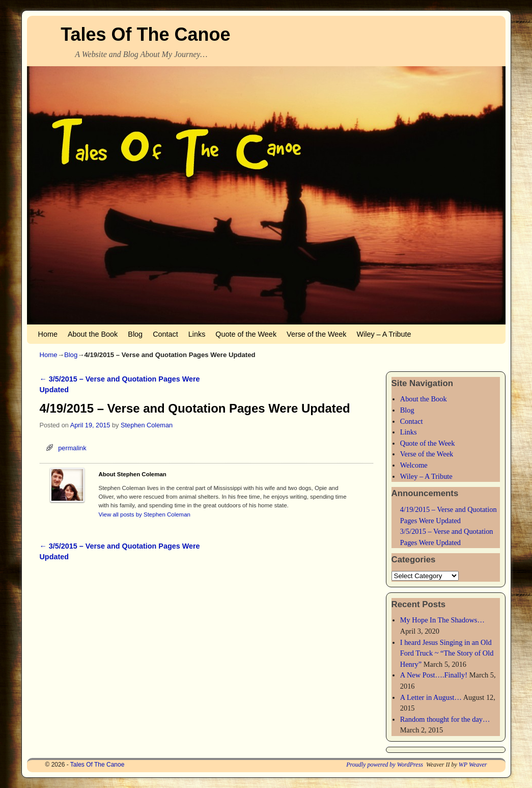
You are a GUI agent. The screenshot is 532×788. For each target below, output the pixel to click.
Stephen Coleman (147, 425)
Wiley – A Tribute (384, 334)
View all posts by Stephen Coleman (145, 514)
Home (48, 334)
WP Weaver (473, 765)
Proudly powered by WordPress (385, 765)
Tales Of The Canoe (145, 34)
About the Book (93, 334)
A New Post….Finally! (434, 675)
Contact (165, 334)
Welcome (414, 465)
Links (197, 334)
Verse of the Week (316, 334)
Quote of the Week (246, 334)
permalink (72, 448)
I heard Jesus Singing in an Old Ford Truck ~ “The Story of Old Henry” (447, 653)
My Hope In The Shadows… (442, 620)
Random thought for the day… (445, 719)
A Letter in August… (431, 697)
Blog (135, 334)
